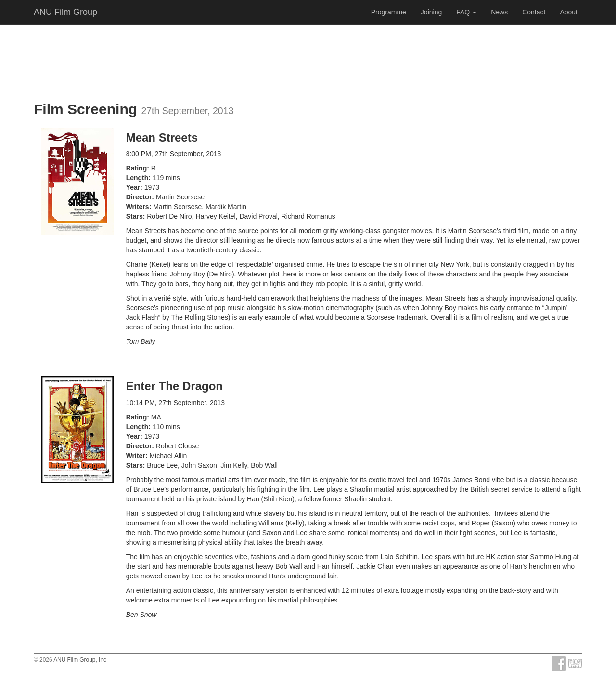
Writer (136, 456)
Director (139, 197)
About (569, 12)
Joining (431, 12)
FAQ (466, 12)
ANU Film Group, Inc (80, 660)
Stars (135, 216)
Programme (389, 12)
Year (133, 187)
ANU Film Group (65, 12)
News (499, 12)
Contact (534, 12)
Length (137, 178)
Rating (137, 168)
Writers (138, 207)
